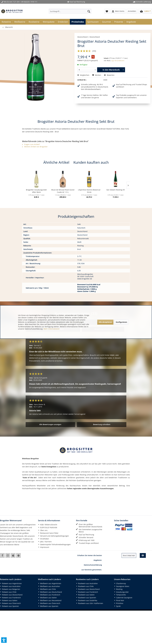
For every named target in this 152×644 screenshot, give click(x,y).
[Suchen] (89, 11)
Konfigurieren (121, 322)
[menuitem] (70, 11)
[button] (4, 640)
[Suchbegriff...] (70, 11)
